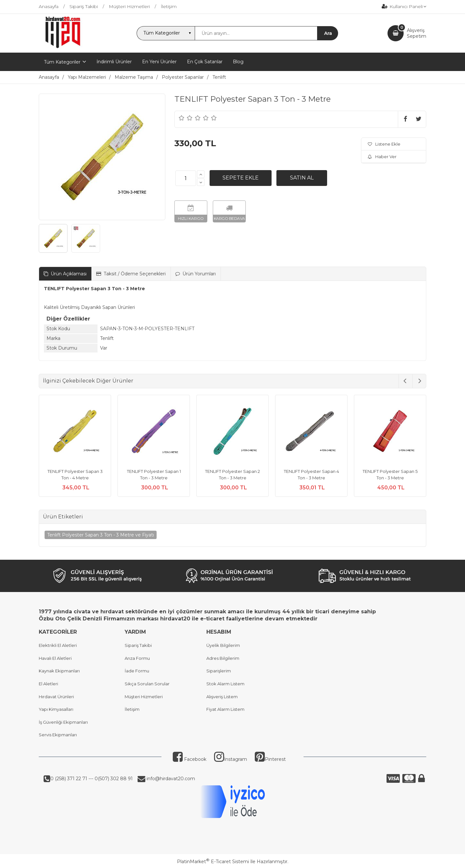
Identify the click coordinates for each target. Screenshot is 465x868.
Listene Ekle (384, 144)
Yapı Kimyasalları (56, 709)
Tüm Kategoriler (62, 62)
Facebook (190, 759)
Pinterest (270, 759)
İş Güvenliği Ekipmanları (63, 722)
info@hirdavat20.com (170, 779)
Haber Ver (382, 157)
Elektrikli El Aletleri (58, 645)
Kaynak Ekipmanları (59, 671)
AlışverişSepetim (417, 33)
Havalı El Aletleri (55, 658)
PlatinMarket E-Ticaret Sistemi (213, 862)
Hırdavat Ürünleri (56, 697)
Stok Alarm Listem (225, 684)
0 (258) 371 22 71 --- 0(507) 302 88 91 (92, 779)
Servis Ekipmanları (58, 735)
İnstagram (231, 759)
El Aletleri (48, 684)
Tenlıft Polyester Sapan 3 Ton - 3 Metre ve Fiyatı (101, 535)
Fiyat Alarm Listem (225, 709)
